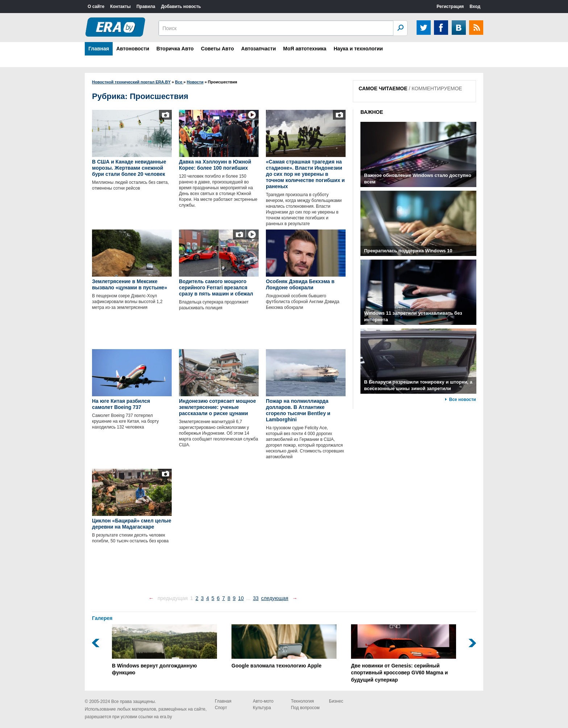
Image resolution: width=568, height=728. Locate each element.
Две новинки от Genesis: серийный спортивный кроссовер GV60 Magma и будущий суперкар (404, 653)
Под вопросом (305, 708)
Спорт (221, 708)
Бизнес (336, 701)
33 (256, 598)
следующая (275, 598)
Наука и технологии (358, 49)
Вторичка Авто (175, 49)
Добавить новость (181, 7)
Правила (146, 7)
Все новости (463, 400)
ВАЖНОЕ (372, 112)
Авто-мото (263, 701)
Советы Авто (218, 49)
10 (241, 598)
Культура (262, 708)
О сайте (96, 7)
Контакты (120, 7)
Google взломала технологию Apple (284, 646)
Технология (302, 701)
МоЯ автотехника (305, 49)
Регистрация (450, 7)
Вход (475, 7)
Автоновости (133, 49)
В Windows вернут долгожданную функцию (164, 650)
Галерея (102, 618)
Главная (99, 49)
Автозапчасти (259, 49)
